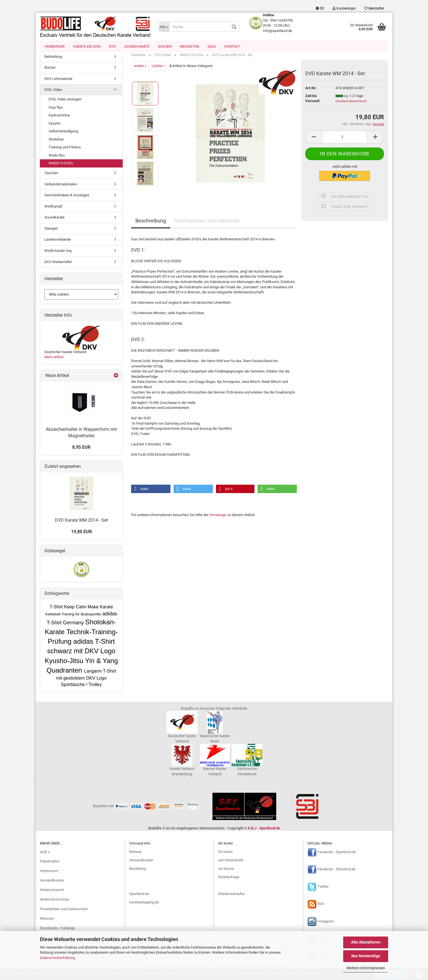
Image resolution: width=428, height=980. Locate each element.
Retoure (135, 857)
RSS (321, 910)
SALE (212, 46)
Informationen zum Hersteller (207, 226)
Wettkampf (53, 212)
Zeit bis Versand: (313, 104)
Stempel (51, 234)
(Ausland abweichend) (351, 107)
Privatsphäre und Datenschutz (64, 915)
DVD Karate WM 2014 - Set (81, 526)
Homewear (55, 46)
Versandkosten (52, 886)
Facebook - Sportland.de (337, 858)
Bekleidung (53, 62)
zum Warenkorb (231, 866)
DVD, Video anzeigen (65, 105)
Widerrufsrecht (52, 895)
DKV (112, 46)
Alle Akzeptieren (366, 942)
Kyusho (54, 129)
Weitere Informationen (366, 968)
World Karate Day (58, 256)
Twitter (323, 892)
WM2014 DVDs (61, 169)
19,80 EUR (81, 538)
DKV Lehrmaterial (58, 84)
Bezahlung (137, 874)
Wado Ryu (57, 161)
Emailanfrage (229, 883)
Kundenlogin (344, 8)
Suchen (165, 46)
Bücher (50, 73)
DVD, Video (53, 96)
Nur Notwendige (366, 956)
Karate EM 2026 (87, 46)
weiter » (140, 72)
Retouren (47, 924)
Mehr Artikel (54, 363)
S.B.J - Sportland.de (264, 834)
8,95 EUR (81, 453)
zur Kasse (226, 874)
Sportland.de (139, 899)
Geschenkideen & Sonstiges (67, 201)
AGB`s (45, 858)
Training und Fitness (65, 153)
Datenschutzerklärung (57, 958)
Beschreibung (151, 226)
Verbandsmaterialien (61, 190)
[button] (151, 494)
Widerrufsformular (54, 905)
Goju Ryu (56, 113)
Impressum (49, 877)
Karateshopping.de (144, 908)
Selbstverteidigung (63, 137)
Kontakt (232, 46)
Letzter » (158, 72)
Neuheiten (190, 46)
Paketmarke (50, 867)
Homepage (218, 520)
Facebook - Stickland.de (336, 875)
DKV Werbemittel (58, 267)
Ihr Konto (225, 857)
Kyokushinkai (59, 121)
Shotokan (56, 145)
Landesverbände (58, 245)
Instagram (325, 927)
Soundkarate (137, 46)
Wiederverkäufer (231, 899)
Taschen (51, 179)
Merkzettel (374, 8)
